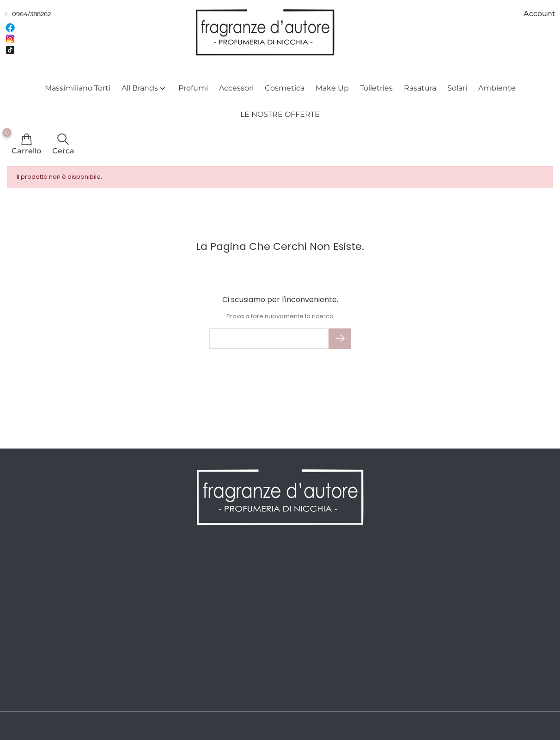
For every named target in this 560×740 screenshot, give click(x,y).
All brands (144, 88)
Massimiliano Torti (78, 88)
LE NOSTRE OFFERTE (280, 114)
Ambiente (497, 88)
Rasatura (420, 88)
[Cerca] (268, 339)
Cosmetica (285, 88)
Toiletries (376, 88)
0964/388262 (31, 14)
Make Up (332, 88)
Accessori (236, 88)
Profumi (193, 88)
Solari (457, 88)
